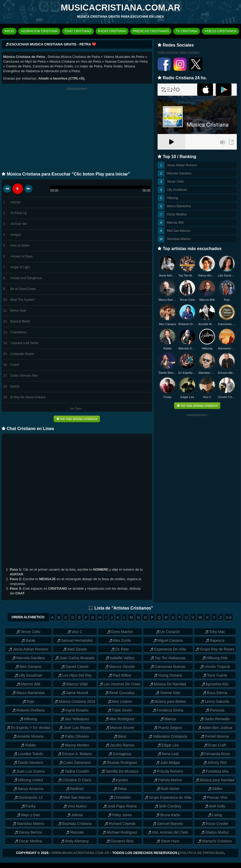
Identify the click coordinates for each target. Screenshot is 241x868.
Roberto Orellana (187, 324)
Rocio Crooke (215, 824)
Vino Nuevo (75, 806)
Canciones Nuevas (227, 324)
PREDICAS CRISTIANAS (151, 31)
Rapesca (215, 640)
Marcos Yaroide (120, 667)
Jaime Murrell (75, 693)
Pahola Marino (168, 780)
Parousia (215, 710)
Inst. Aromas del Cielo (168, 832)
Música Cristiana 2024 (75, 701)
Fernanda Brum (215, 754)
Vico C (207, 397)
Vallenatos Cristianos (168, 736)
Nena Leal (168, 754)
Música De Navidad (168, 684)
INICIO (9, 31)
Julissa (75, 815)
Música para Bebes (168, 701)
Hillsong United (29, 780)
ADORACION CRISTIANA (39, 31)
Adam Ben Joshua (215, 728)
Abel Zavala (75, 649)
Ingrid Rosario (75, 710)
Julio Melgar (168, 763)
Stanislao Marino (179, 239)
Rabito (168, 348)
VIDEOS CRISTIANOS (220, 31)
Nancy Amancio (207, 275)
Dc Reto (120, 649)
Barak (28, 640)
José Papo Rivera (120, 806)
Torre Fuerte (215, 675)
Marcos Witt (175, 223)
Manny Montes (75, 745)
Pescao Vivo (215, 797)
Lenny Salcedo (215, 701)
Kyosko (120, 780)
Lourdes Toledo (28, 754)
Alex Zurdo (120, 640)
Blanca (168, 719)
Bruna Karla (168, 815)
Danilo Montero (167, 373)
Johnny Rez (215, 763)
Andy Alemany (75, 841)
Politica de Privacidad (202, 853)
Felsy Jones (120, 815)
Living (215, 815)
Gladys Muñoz (215, 832)
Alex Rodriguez (120, 719)
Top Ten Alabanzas (187, 275)
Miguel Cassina (168, 640)
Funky (168, 397)
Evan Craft (215, 745)
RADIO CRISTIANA (112, 31)
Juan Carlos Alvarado (75, 658)
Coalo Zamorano (75, 763)
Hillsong (173, 198)
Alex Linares (120, 701)
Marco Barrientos (179, 206)
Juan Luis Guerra (28, 771)
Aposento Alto (215, 684)
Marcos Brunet (120, 728)
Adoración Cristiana (227, 348)
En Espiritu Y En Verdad (29, 728)
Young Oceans (168, 675)
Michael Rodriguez (120, 832)
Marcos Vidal (75, 684)
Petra (120, 789)
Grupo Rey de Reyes (215, 649)
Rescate (75, 832)
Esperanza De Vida (168, 649)
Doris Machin (120, 632)
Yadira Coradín (75, 771)
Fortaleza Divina (168, 710)
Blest (120, 736)
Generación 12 (29, 797)
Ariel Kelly (215, 806)
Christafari (120, 797)
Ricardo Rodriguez (120, 763)
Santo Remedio (215, 719)
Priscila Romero (168, 771)
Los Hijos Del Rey (75, 675)
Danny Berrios (28, 832)
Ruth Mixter (168, 789)
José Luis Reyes (75, 728)
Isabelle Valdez (120, 658)
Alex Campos (167, 324)
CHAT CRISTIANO (78, 31)
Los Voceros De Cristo (120, 684)
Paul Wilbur (120, 675)
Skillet (215, 789)
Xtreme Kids (168, 693)
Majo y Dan (28, 815)
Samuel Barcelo (168, 824)
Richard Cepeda (120, 824)
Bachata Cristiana (75, 824)
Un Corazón (168, 632)
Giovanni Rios (120, 841)
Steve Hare (168, 841)
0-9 (229, 617)
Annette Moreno (207, 324)
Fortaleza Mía (215, 771)
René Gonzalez (120, 693)
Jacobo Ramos (120, 745)
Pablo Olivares (75, 736)
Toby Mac (215, 632)
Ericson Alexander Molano (227, 373)
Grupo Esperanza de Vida (168, 797)
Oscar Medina (177, 214)
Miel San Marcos (179, 231)
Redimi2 (75, 789)
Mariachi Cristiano (215, 841)
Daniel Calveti (75, 667)
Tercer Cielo (175, 182)
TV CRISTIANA (187, 31)
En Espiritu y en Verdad (187, 373)
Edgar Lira (187, 397)
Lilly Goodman (177, 190)
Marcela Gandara (179, 173)
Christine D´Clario (75, 780)
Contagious (120, 754)
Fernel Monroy (215, 736)
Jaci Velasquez (75, 719)
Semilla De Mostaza (120, 771)
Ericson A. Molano (75, 754)
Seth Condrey (168, 806)
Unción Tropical (227, 397)
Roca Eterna (215, 693)
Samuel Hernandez (75, 640)
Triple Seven (120, 710)
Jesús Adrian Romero (182, 165)
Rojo (227, 300)
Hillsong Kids (215, 658)
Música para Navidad (215, 780)
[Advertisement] (77, 131)
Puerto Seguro (168, 728)
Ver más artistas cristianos (77, 419)
